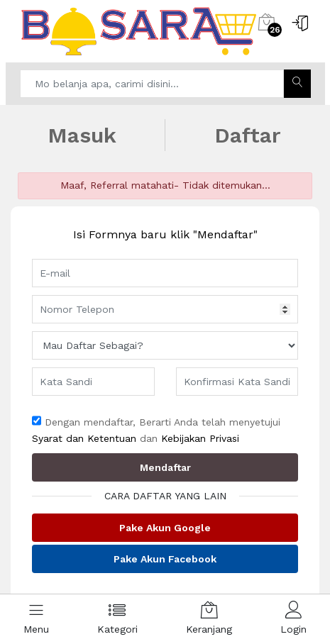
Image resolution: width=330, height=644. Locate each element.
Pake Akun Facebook (165, 559)
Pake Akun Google (165, 528)
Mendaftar (165, 467)
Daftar (248, 135)
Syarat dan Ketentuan (84, 438)
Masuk (82, 135)
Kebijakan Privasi (200, 438)
